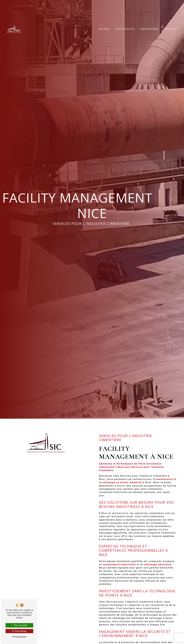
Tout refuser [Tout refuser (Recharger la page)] (19, 631)
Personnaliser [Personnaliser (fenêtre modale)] (19, 637)
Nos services (125, 29)
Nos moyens (149, 29)
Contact (170, 29)
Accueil (105, 29)
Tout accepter (19, 625)
